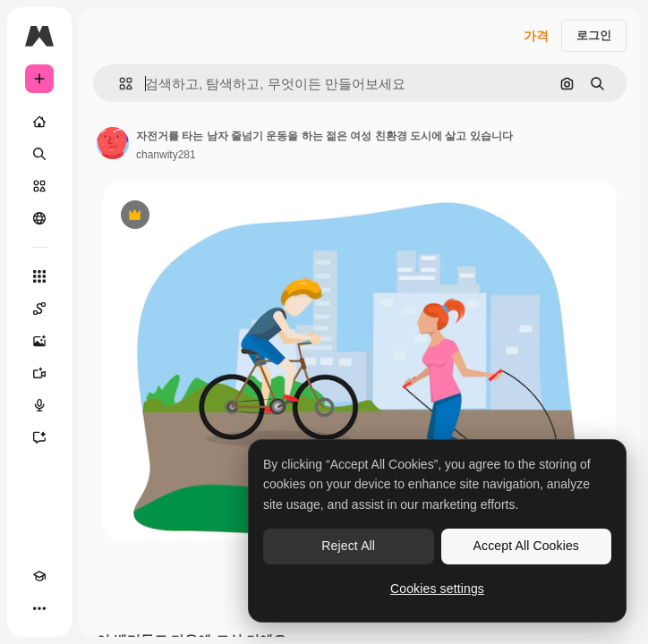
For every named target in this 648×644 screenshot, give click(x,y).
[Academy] (39, 576)
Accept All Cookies (526, 546)
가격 (536, 36)
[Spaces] (39, 309)
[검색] (39, 154)
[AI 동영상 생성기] (39, 373)
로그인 (594, 35)
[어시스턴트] (39, 437)
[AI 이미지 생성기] (39, 341)
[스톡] (39, 186)
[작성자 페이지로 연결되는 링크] (113, 143)
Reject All (348, 546)
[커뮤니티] (39, 218)
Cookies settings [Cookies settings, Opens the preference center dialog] (437, 589)
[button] (119, 84)
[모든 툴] (39, 276)
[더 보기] (39, 608)
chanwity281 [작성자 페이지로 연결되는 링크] (166, 155)
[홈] (39, 122)
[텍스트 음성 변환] (39, 405)
